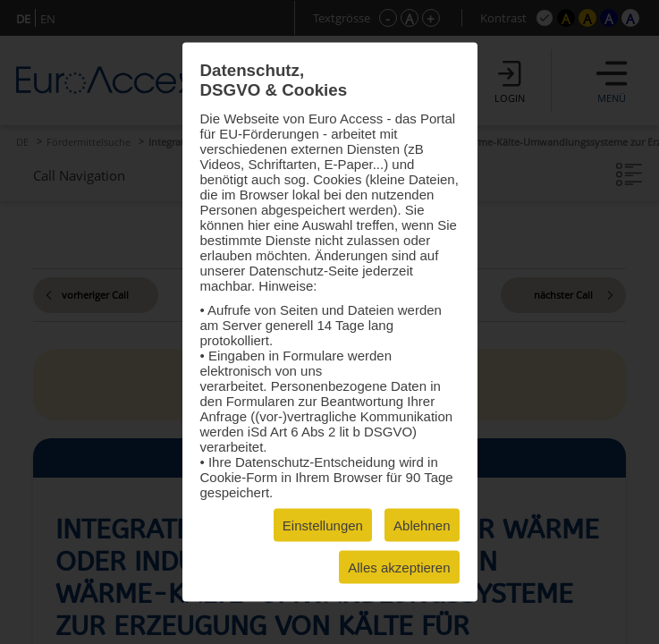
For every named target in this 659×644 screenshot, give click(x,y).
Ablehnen (422, 525)
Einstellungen (323, 525)
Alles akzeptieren (399, 568)
